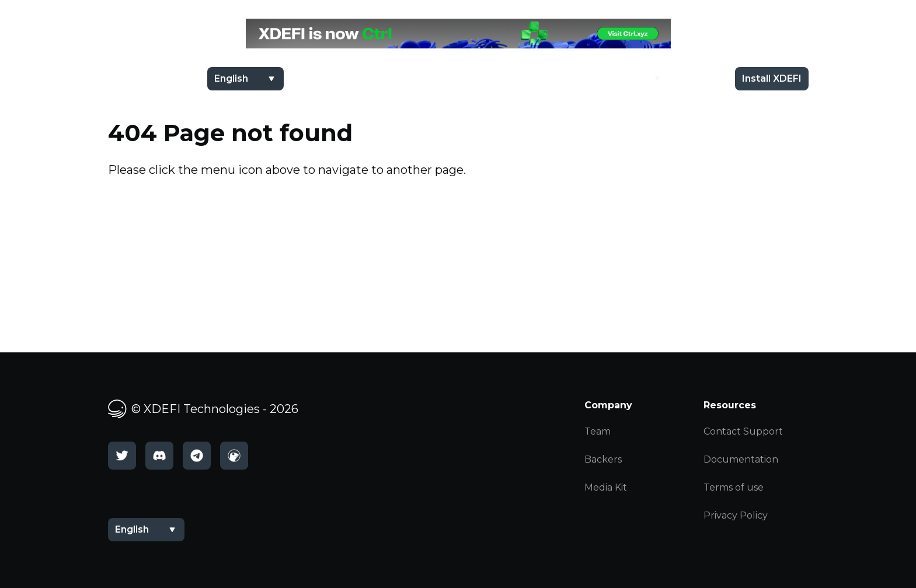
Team (598, 431)
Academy (626, 78)
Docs (699, 78)
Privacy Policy (736, 515)
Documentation (741, 459)
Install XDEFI (772, 78)
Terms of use (734, 487)
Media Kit (606, 487)
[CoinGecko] (234, 456)
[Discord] (159, 456)
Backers (603, 459)
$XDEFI (562, 78)
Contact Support (743, 431)
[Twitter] (122, 456)
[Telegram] (197, 456)
